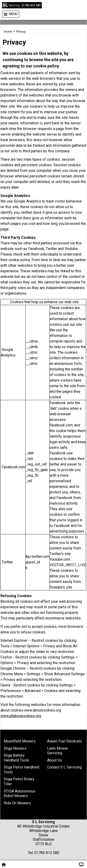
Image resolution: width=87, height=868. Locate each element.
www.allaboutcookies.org (21, 716)
